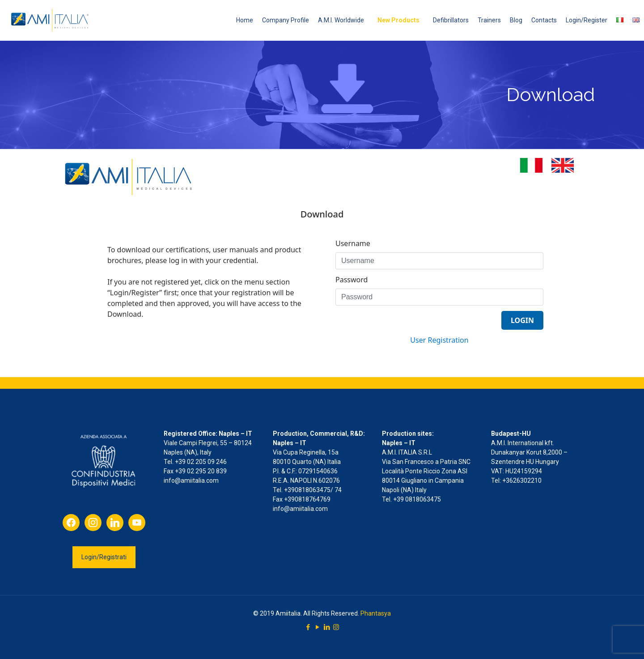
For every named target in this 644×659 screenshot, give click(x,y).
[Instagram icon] (336, 627)
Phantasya (376, 613)
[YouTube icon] (317, 627)
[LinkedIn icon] (327, 627)
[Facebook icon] (308, 627)
